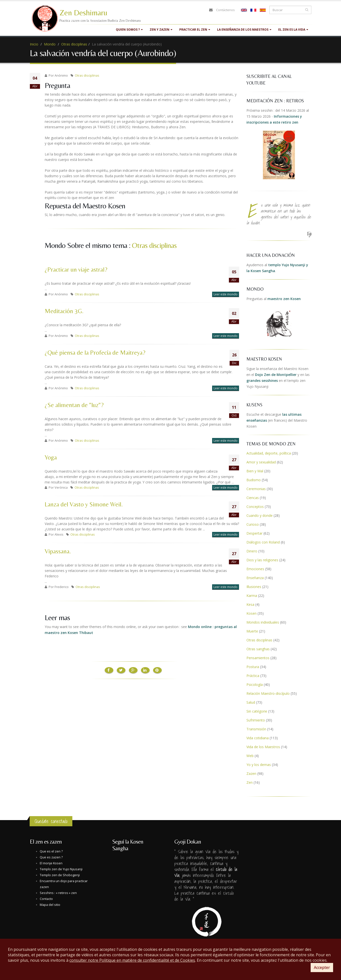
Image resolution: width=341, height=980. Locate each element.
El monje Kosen (51, 863)
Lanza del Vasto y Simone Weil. (84, 504)
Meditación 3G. (64, 311)
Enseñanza (255, 578)
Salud (251, 702)
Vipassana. (58, 551)
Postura (253, 667)
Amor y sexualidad (261, 462)
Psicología (255, 685)
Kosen (251, 613)
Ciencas (253, 498)
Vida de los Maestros (263, 747)
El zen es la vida (293, 30)
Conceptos (255, 507)
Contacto (46, 899)
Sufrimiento (256, 720)
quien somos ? (129, 30)
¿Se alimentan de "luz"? (74, 405)
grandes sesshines (262, 381)
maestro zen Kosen (284, 299)
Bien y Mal (255, 471)
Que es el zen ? (51, 851)
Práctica (253, 676)
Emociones (255, 569)
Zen (250, 782)
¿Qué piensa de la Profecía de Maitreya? (95, 353)
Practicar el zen (195, 30)
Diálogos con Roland (263, 542)
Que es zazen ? (51, 857)
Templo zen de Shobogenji (60, 875)
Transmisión (256, 729)
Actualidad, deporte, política (269, 453)
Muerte (252, 631)
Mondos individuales (263, 622)
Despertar (254, 533)
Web (250, 756)
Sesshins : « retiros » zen (58, 893)
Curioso (253, 524)
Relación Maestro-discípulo (268, 693)
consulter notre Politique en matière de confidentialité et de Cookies (132, 960)
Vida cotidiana (258, 738)
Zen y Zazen (161, 30)
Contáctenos (225, 10)
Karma (252, 596)
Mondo (50, 44)
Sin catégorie (257, 711)
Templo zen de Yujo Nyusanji (61, 869)
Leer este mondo (226, 294)
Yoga (51, 457)
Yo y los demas (259, 765)
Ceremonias (256, 489)
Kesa (250, 604)
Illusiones (254, 587)
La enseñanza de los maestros (244, 30)
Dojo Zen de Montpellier (276, 375)
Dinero (252, 551)
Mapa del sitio (50, 905)
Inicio (34, 44)
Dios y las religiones (262, 560)
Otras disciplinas (74, 44)
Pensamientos (258, 658)
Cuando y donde (260, 515)
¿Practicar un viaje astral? (76, 270)
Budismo (254, 480)
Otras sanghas (258, 649)
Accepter (322, 967)
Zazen (251, 773)
